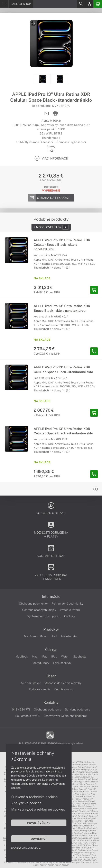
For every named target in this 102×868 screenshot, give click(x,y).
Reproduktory (40, 663)
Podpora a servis (40, 689)
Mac (35, 657)
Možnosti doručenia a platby (63, 683)
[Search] (81, 4)
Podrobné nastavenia (26, 848)
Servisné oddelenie (78, 709)
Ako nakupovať (31, 683)
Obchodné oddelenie (48, 709)
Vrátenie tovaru (70, 610)
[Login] (89, 4)
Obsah (51, 676)
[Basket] (98, 4)
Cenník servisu (64, 689)
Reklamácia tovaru (28, 716)
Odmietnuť (39, 839)
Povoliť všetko (39, 823)
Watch (65, 657)
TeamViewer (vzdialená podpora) (65, 716)
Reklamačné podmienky (67, 604)
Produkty (51, 629)
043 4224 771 (21, 709)
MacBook (30, 636)
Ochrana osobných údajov (39, 610)
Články (51, 650)
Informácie (51, 597)
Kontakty (51, 703)
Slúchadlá (80, 657)
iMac (44, 636)
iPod (54, 657)
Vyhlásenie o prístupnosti (44, 616)
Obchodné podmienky (33, 604)
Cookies (69, 616)
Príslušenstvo (69, 636)
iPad (54, 636)
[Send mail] (47, 114)
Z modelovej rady (51, 227)
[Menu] (4, 4)
